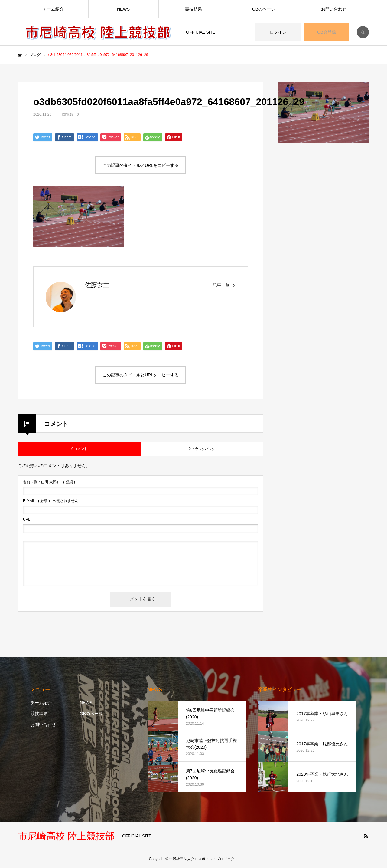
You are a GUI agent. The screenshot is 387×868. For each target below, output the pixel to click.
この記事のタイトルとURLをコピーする (141, 165)
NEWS (123, 9)
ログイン (278, 32)
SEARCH (363, 32)
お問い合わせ (334, 9)
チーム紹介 (53, 9)
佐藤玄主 (97, 285)
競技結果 (193, 9)
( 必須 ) (49, 482)
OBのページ (264, 9)
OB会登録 (327, 32)
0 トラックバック (202, 449)
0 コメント (79, 449)
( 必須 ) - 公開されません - (52, 501)
